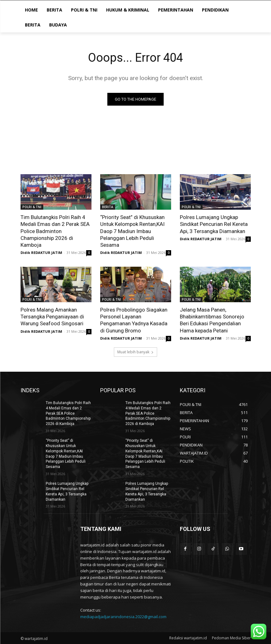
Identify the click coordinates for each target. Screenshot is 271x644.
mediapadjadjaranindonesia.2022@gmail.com (123, 616)
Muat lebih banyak (135, 352)
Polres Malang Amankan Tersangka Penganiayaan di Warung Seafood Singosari (52, 317)
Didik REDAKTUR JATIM (41, 253)
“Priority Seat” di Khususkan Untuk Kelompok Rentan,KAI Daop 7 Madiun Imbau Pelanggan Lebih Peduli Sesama (132, 231)
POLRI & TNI (32, 207)
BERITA (108, 207)
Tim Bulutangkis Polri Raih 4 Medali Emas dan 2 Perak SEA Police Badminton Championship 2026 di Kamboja (55, 231)
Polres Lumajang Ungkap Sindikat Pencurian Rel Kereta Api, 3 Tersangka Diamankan (214, 224)
